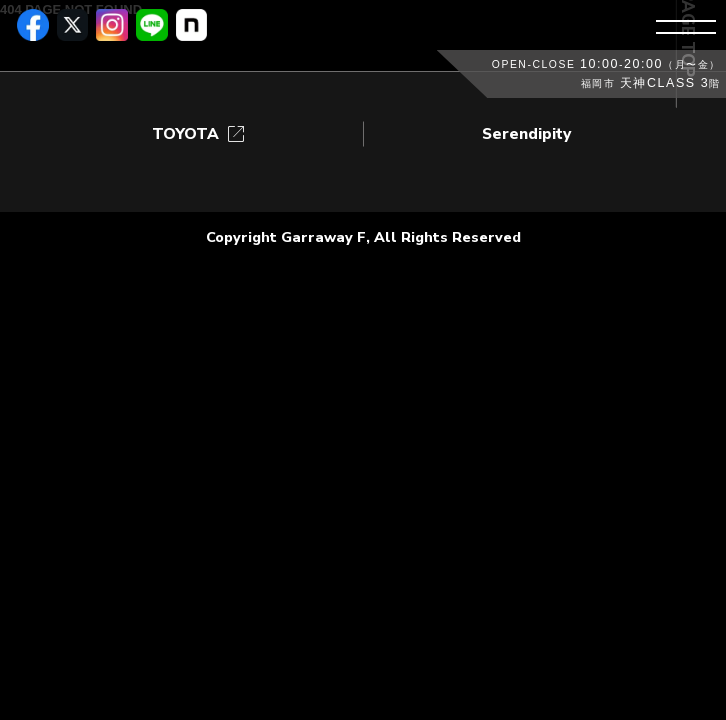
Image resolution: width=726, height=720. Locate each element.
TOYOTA (200, 134)
